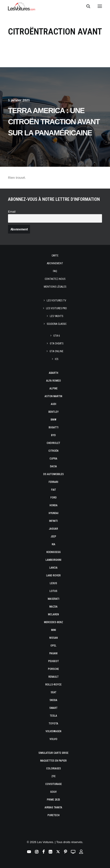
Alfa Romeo (54, 381)
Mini (54, 630)
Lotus (53, 591)
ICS (57, 359)
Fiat (54, 490)
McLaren (53, 614)
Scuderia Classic (57, 324)
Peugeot (54, 661)
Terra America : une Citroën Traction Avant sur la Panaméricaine (54, 122)
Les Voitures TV (56, 301)
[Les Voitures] (22, 6)
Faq (55, 271)
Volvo (53, 739)
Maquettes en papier (53, 761)
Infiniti (53, 521)
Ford (54, 498)
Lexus (53, 583)
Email (12, 212)
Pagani (53, 653)
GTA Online (56, 351)
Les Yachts (56, 316)
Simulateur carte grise (53, 753)
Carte (55, 256)
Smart (53, 708)
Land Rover (53, 575)
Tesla (53, 716)
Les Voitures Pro (56, 308)
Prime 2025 (53, 800)
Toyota (53, 724)
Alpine (54, 388)
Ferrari (53, 482)
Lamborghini (53, 560)
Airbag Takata (53, 807)
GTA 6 (57, 336)
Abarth (54, 373)
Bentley (54, 412)
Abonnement (55, 263)
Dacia (53, 466)
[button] (100, 6)
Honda (54, 505)
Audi (54, 404)
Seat (54, 692)
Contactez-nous (55, 279)
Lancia (53, 568)
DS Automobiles (54, 474)
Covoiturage (54, 784)
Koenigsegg (54, 552)
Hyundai (54, 513)
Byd (53, 435)
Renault (54, 677)
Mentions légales (55, 287)
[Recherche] (86, 6)
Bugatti (54, 427)
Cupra (53, 459)
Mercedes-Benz (54, 622)
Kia (54, 544)
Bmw (54, 420)
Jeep (53, 537)
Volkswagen (53, 731)
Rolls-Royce (53, 685)
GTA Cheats (57, 344)
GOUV (53, 792)
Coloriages (54, 768)
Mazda (53, 607)
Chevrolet (53, 443)
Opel (53, 646)
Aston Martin (53, 396)
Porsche (53, 669)
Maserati (54, 599)
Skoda (53, 700)
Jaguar (53, 529)
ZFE (53, 776)
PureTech (54, 815)
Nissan (54, 638)
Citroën (53, 451)
